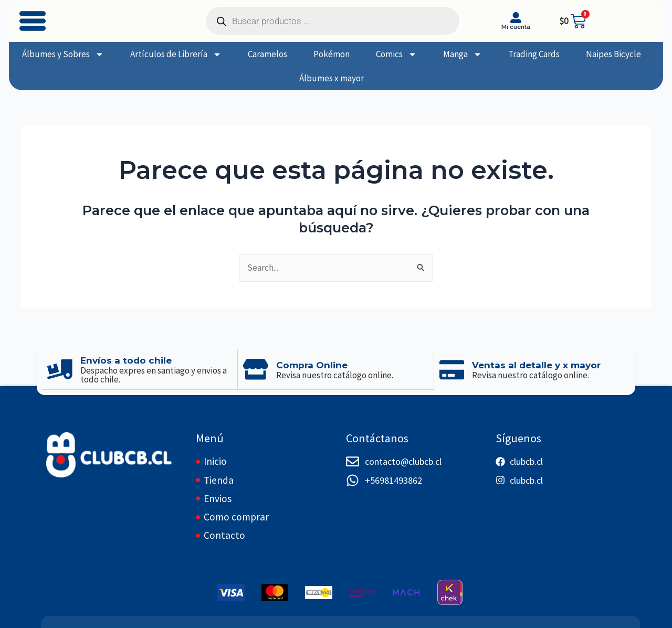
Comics (396, 54)
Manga (463, 54)
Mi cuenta (516, 27)
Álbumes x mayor (332, 78)
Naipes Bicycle (613, 54)
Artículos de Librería (176, 54)
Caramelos (267, 54)
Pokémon (332, 54)
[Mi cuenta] (516, 18)
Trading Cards (534, 54)
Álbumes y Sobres (63, 54)
